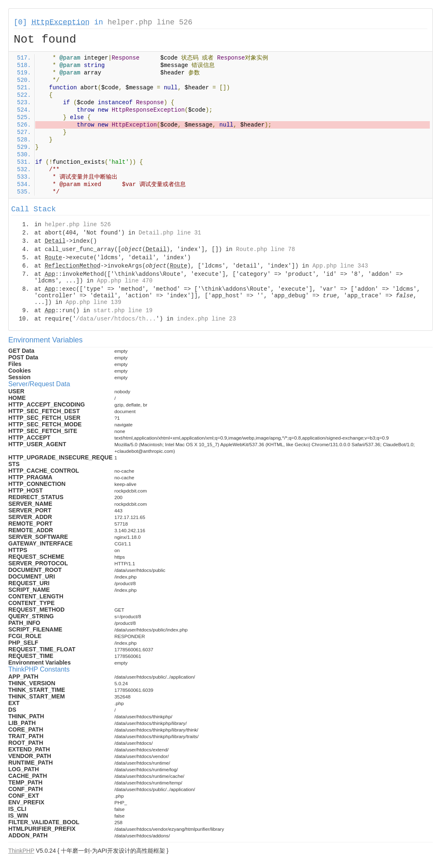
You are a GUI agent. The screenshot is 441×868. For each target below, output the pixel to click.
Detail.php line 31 (170, 233)
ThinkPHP (21, 851)
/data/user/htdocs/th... (116, 319)
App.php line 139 (93, 302)
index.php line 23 (206, 319)
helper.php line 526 (150, 22)
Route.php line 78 (265, 249)
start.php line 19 (123, 311)
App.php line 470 (125, 281)
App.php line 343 (340, 266)
